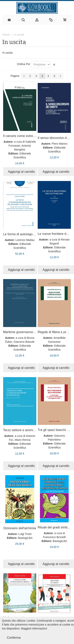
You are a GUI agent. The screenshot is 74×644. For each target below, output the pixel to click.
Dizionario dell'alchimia (20, 528)
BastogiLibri (25, 538)
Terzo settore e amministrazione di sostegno (34, 430)
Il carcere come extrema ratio (24, 136)
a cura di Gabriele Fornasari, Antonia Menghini (22, 146)
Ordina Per (24, 64)
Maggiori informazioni (34, 628)
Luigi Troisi (25, 534)
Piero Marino (60, 144)
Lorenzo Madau (25, 240)
